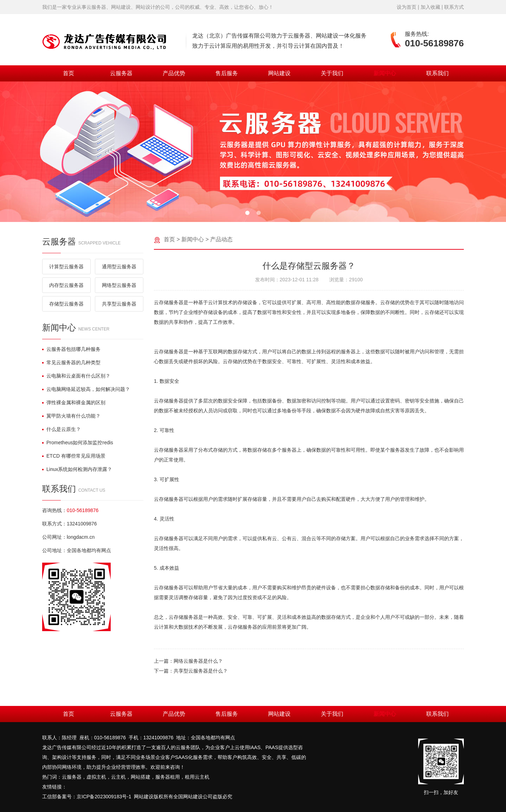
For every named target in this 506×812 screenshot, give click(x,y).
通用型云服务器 (119, 267)
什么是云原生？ (61, 429)
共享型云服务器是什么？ (201, 671)
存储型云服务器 (66, 304)
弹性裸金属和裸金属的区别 (74, 402)
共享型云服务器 (119, 304)
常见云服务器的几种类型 (71, 362)
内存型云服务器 (66, 285)
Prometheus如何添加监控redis (78, 443)
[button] (247, 213)
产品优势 (174, 73)
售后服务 (227, 73)
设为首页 (407, 7)
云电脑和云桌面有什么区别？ (76, 376)
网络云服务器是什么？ (198, 661)
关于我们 (332, 73)
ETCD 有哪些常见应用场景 (74, 456)
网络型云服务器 (119, 285)
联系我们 (437, 73)
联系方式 (454, 7)
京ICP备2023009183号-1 (104, 797)
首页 (69, 73)
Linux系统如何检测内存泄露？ (77, 469)
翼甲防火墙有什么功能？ (71, 416)
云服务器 (121, 73)
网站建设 (279, 73)
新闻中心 (385, 73)
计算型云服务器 (66, 267)
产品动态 (221, 239)
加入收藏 (430, 7)
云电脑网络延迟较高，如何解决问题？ (86, 389)
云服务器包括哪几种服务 (71, 349)
